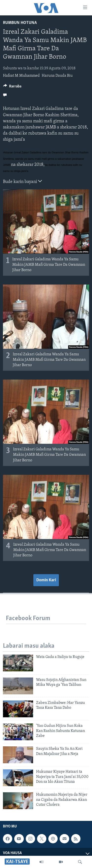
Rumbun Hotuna (20, 23)
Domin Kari (46, 580)
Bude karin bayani (22, 181)
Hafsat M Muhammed (21, 76)
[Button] (12, 87)
